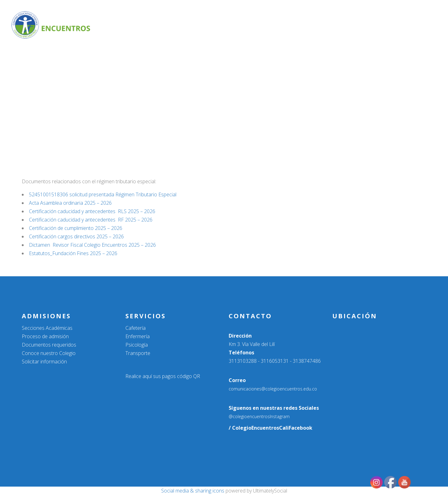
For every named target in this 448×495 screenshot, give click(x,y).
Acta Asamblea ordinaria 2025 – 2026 (70, 203)
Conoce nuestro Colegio (49, 353)
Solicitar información (44, 362)
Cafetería (135, 328)
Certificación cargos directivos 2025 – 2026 (76, 236)
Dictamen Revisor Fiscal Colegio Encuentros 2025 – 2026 (92, 245)
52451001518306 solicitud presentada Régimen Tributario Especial (103, 194)
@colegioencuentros (249, 416)
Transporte (138, 353)
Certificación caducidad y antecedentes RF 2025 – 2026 (91, 220)
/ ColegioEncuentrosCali (259, 428)
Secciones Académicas (47, 328)
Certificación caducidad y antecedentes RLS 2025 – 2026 (92, 211)
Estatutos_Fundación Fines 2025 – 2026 (73, 253)
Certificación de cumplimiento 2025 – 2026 (76, 228)
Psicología (137, 345)
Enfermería (138, 336)
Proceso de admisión (45, 336)
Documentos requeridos (49, 345)
